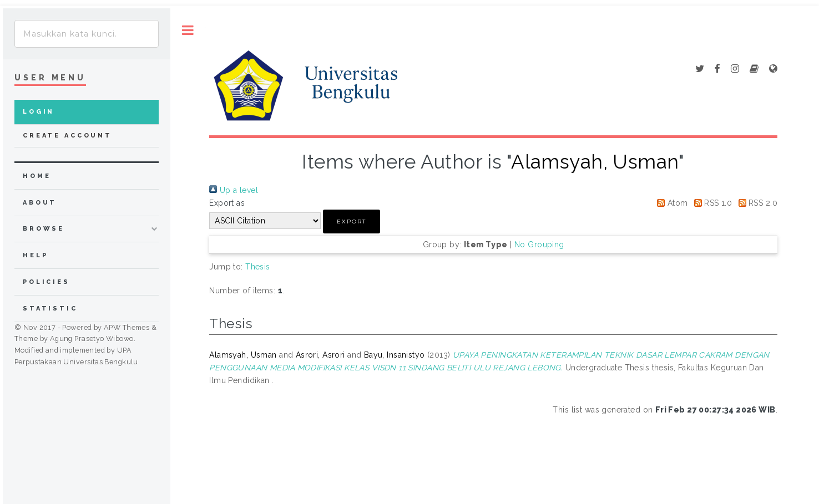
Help (35, 255)
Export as (227, 203)
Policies (46, 282)
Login (39, 112)
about (40, 203)
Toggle (188, 30)
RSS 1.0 (711, 203)
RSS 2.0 (756, 203)
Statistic (50, 309)
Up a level (234, 190)
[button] (352, 222)
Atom (670, 203)
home (37, 176)
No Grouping (539, 245)
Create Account (67, 136)
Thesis (258, 267)
